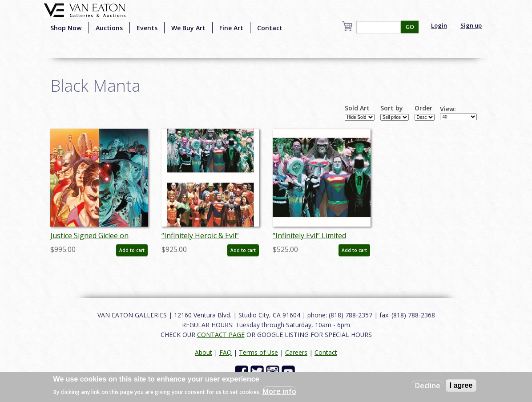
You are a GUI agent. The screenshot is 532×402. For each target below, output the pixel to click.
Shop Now (66, 28)
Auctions (109, 28)
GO (410, 27)
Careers (296, 352)
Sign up (471, 25)
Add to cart (132, 250)
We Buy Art (188, 28)
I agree (461, 385)
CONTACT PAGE (221, 335)
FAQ (226, 352)
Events (147, 28)
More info (279, 391)
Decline (428, 386)
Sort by (392, 108)
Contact (270, 28)
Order (423, 108)
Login (439, 25)
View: (448, 109)
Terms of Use (258, 352)
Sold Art (357, 108)
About (204, 352)
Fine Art (231, 28)
